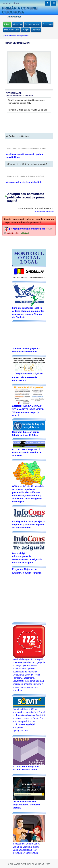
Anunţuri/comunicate (44, 212)
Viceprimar (18, 24)
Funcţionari (48, 24)
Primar (7, 24)
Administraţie (18, 36)
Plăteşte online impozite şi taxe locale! (29, 278)
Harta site (8, 36)
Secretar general (33, 24)
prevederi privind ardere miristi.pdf (27, 229)
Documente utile (12, 30)
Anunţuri (25, 30)
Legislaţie (36, 30)
